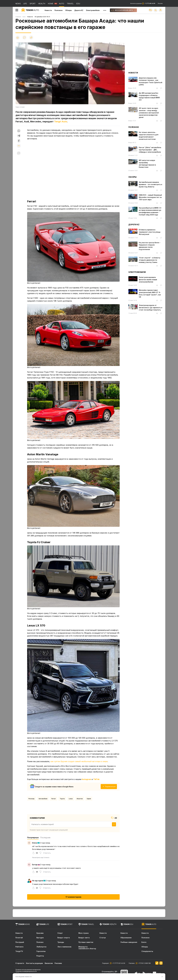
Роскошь (32, 799)
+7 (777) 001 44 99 (118, 963)
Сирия (89, 799)
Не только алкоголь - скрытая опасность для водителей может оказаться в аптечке (149, 136)
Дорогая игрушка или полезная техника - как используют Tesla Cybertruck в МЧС (151, 81)
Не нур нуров (38, 881)
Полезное (59, 10)
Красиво (40, 933)
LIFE (25, 4)
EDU (78, 4)
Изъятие (80, 799)
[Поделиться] (31, 38)
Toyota (62, 799)
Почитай (19, 938)
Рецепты (40, 956)
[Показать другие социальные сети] (19, 146)
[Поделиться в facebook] (19, 141)
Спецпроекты (147, 951)
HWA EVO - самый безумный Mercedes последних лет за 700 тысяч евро (150, 197)
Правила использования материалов (28, 970)
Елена (35, 843)
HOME (51, 4)
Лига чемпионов (64, 947)
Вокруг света (84, 938)
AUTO (62, 4)
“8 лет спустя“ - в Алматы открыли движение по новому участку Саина (150, 260)
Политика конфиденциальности (26, 971)
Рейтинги (19, 947)
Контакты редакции (143, 3)
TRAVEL (70, 4)
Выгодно (40, 938)
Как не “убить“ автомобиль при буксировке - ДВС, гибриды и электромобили (150, 150)
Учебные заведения (129, 942)
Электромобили (93, 10)
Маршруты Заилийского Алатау (87, 948)
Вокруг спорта (64, 938)
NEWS (18, 4)
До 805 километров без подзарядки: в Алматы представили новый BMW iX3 (149, 96)
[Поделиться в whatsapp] (19, 131)
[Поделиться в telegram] (19, 136)
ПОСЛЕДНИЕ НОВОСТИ (23, 977)
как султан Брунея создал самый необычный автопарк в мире (79, 761)
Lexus (71, 799)
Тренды (61, 942)
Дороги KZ (79, 10)
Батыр (35, 865)
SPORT (33, 4)
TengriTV (19, 951)
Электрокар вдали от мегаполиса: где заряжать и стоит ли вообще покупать (150, 308)
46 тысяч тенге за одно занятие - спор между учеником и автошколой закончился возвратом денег (149, 113)
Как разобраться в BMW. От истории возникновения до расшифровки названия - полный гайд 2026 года (150, 211)
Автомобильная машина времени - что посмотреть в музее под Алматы (150, 184)
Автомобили (43, 799)
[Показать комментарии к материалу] (19, 153)
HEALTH (42, 4)
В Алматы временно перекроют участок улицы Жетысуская (150, 232)
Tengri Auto (61, 122)
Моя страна (83, 933)
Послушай (20, 942)
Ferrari (53, 799)
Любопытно (41, 947)
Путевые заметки (86, 942)
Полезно (40, 942)
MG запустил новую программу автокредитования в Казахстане (147, 164)
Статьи (103, 938)
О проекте (20, 963)
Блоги (144, 942)
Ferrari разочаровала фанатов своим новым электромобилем (148, 280)
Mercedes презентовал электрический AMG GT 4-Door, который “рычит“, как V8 (150, 294)
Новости (48, 10)
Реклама (160, 3)
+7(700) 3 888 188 (144, 963)
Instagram (86, 779)
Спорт (60, 933)
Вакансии (49, 963)
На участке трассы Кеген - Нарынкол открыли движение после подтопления (150, 246)
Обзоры (68, 10)
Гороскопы (41, 951)
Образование (126, 938)
